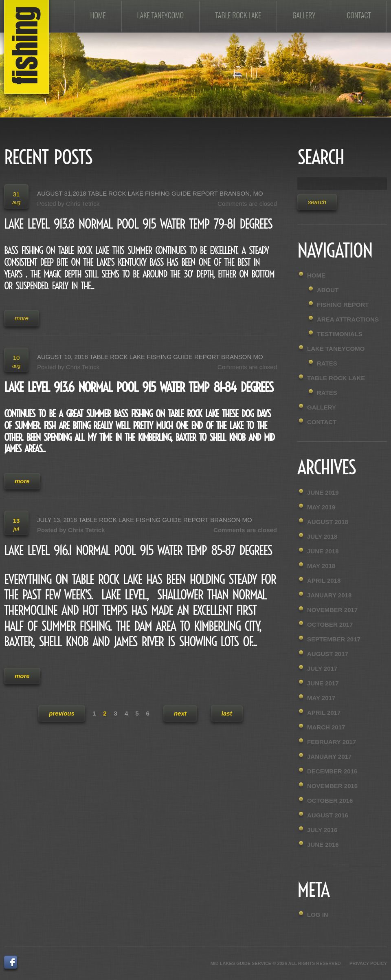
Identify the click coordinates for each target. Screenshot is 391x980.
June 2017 (323, 683)
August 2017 (328, 654)
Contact (359, 15)
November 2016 (332, 786)
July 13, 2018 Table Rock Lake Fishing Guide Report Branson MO (145, 520)
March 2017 (326, 727)
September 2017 (334, 639)
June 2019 (323, 492)
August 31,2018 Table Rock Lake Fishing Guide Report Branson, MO (150, 193)
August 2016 (328, 815)
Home (98, 15)
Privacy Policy (368, 963)
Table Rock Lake (238, 15)
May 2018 (321, 566)
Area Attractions (348, 319)
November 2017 (332, 610)
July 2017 (322, 668)
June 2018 (323, 551)
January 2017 (329, 756)
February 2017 (332, 742)
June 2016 (323, 845)
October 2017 (330, 624)
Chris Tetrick (83, 204)
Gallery (304, 15)
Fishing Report (343, 305)
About (328, 290)
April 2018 (324, 580)
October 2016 (330, 801)
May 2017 (321, 698)
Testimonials (340, 334)
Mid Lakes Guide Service (241, 963)
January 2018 (329, 595)
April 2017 (324, 712)
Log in (318, 915)
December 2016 (332, 771)
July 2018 (322, 536)
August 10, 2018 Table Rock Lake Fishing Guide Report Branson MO (150, 357)
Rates (327, 363)
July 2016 (322, 830)
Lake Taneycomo (161, 15)
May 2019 (321, 507)
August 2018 (328, 522)
